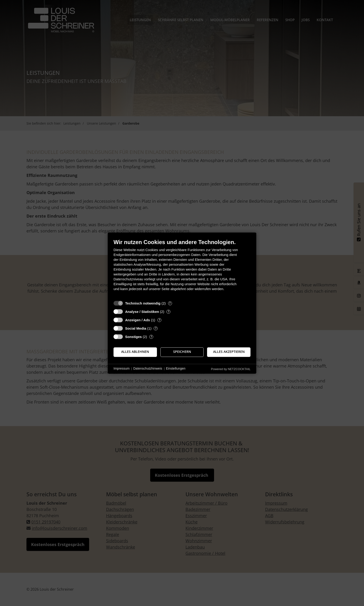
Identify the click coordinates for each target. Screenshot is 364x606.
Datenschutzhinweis (148, 369)
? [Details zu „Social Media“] (156, 328)
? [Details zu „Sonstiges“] (151, 337)
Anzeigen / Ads (138, 320)
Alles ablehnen (135, 352)
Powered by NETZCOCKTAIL (231, 369)
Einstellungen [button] (176, 369)
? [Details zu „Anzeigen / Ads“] (159, 320)
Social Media (136, 328)
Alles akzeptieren (229, 352)
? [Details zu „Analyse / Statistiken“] (169, 312)
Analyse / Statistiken (142, 312)
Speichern (182, 352)
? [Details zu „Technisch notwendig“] (170, 303)
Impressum (122, 369)
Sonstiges (133, 337)
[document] (182, 268)
